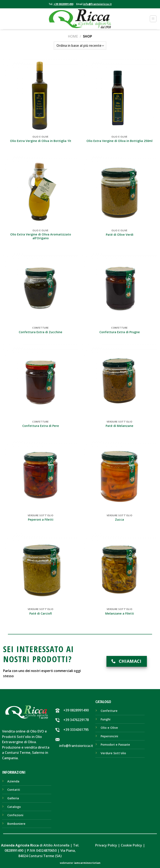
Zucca (119, 520)
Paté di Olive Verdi (120, 235)
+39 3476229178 (76, 720)
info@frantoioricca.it (97, 4)
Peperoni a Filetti (41, 520)
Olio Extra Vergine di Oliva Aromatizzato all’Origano (41, 236)
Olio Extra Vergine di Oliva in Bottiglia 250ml (119, 141)
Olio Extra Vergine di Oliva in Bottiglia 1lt (41, 141)
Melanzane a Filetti (120, 614)
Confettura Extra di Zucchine (41, 332)
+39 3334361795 (76, 730)
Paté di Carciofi (41, 614)
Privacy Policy (106, 845)
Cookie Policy (131, 845)
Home (73, 36)
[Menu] (153, 19)
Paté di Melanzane (119, 426)
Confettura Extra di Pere (41, 426)
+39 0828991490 (63, 4)
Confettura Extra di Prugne (120, 332)
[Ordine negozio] (80, 46)
